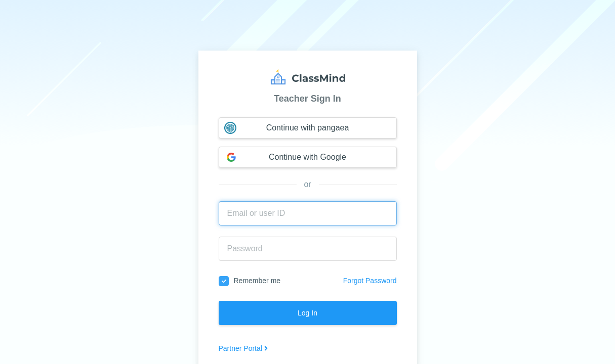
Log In (307, 313)
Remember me (250, 281)
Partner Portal (243, 348)
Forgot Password (370, 281)
